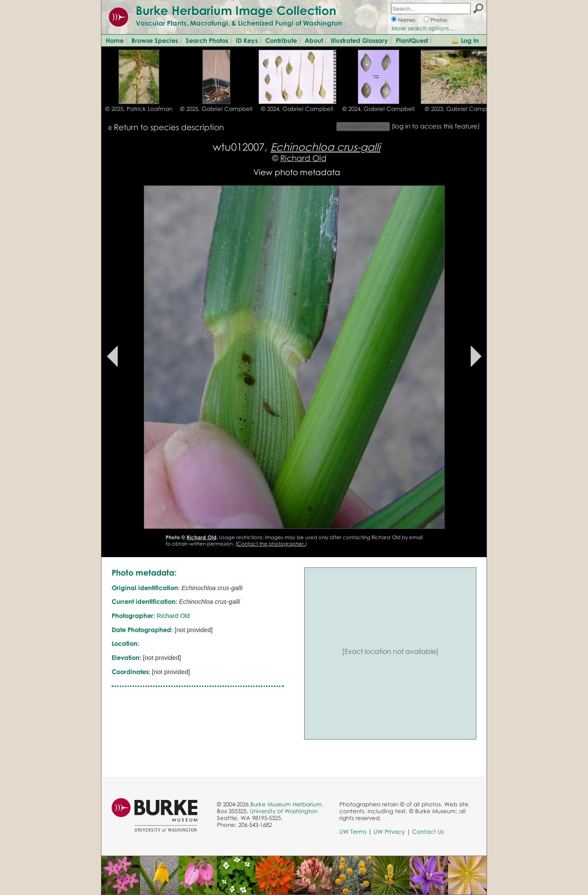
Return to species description (169, 127)
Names (407, 20)
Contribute (281, 40)
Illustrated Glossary (359, 40)
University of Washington (284, 811)
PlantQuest (412, 40)
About (314, 40)
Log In (470, 40)
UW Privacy (389, 832)
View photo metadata (297, 172)
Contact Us (428, 832)
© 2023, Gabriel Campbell (461, 109)
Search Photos (207, 40)
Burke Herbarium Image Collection (236, 10)
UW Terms (353, 832)
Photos (439, 20)
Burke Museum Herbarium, (287, 804)
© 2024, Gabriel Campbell (297, 109)
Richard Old (303, 158)
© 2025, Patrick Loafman (139, 109)
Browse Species (155, 40)
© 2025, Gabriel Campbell (216, 109)
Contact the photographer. (271, 544)
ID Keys (247, 40)
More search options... (423, 28)
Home (115, 40)
